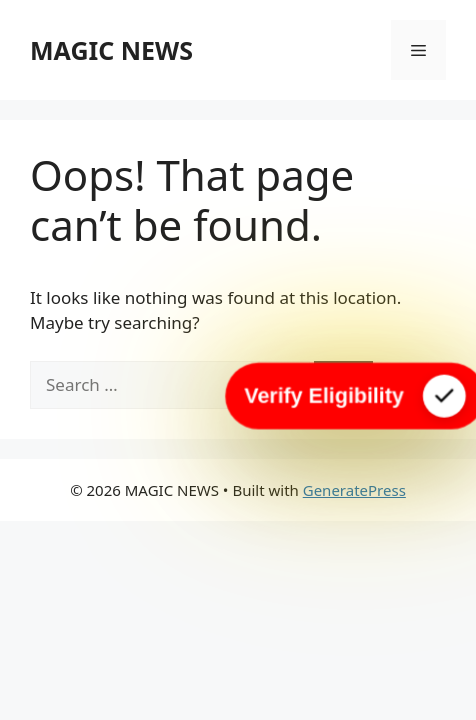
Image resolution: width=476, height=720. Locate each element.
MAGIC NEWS (111, 50)
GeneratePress (354, 490)
